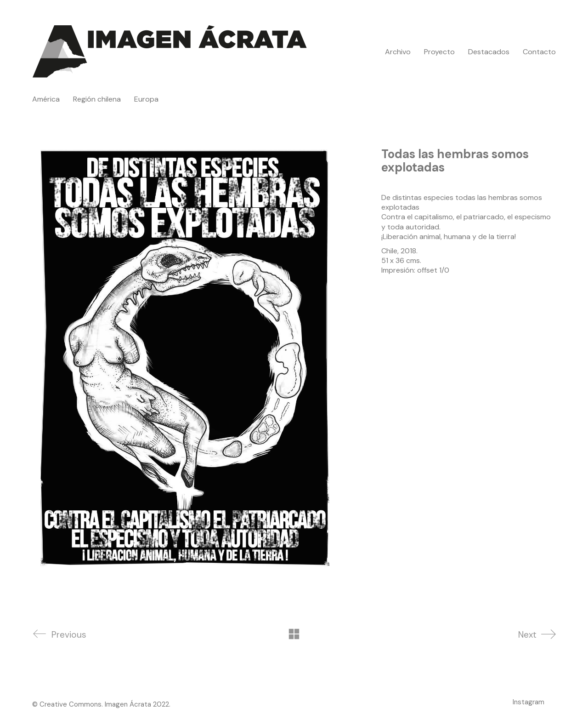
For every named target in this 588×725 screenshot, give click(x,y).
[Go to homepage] (170, 52)
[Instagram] (529, 702)
